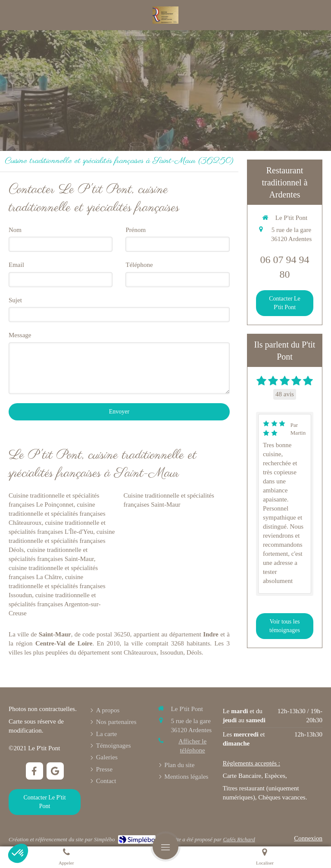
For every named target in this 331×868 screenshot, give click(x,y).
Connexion (308, 838)
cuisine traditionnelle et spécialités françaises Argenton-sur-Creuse (55, 604)
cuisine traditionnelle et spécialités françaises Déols (62, 541)
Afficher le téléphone (192, 746)
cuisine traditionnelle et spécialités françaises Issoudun (57, 586)
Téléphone (139, 265)
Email (16, 265)
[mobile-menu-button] (165, 846)
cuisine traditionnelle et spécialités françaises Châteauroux (57, 514)
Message (20, 335)
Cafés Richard (239, 839)
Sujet (15, 300)
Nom (15, 230)
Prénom (136, 230)
